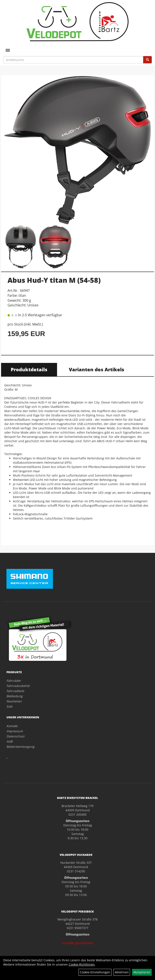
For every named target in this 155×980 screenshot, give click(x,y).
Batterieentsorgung (20, 747)
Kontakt (12, 726)
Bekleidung (15, 696)
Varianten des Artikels (97, 369)
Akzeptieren (142, 972)
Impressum (15, 731)
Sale (9, 706)
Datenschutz (15, 736)
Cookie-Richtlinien (82, 964)
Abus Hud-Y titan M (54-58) (54, 280)
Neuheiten (14, 701)
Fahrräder (14, 681)
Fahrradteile (15, 691)
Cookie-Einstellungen (95, 972)
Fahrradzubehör (18, 686)
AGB (9, 741)
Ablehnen (122, 972)
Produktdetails (29, 369)
